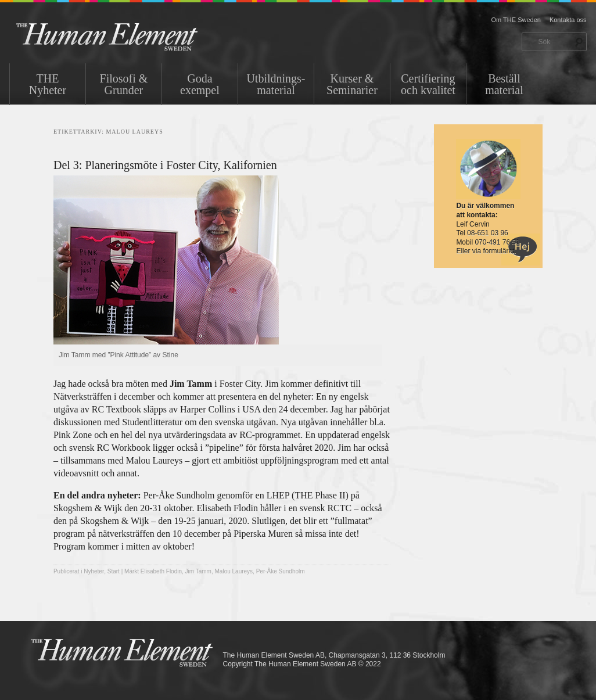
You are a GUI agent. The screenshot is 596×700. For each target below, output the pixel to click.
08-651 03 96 (488, 233)
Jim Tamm (198, 571)
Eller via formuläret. (486, 251)
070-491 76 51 (497, 242)
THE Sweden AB (125, 36)
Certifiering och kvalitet (428, 84)
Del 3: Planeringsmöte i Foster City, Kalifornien (165, 165)
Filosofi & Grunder (124, 84)
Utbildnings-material (276, 84)
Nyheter (94, 571)
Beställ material (504, 84)
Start (114, 571)
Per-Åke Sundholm (281, 571)
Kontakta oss (568, 20)
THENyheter (48, 84)
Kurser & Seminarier (352, 84)
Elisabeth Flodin (161, 571)
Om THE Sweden (516, 20)
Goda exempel (200, 84)
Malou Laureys (234, 571)
